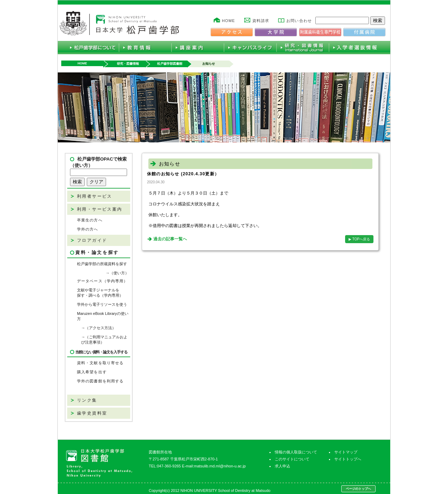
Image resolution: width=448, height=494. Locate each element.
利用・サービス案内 (100, 209)
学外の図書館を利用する (100, 381)
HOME (228, 21)
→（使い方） (117, 273)
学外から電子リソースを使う (102, 304)
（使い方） (81, 165)
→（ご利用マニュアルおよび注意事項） (104, 340)
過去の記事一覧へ (170, 239)
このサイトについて (292, 459)
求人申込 (282, 466)
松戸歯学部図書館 (170, 64)
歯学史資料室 (92, 413)
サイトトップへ (348, 459)
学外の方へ (88, 229)
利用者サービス (95, 196)
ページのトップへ (358, 489)
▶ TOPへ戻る (359, 239)
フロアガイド (92, 240)
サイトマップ (346, 452)
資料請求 (261, 21)
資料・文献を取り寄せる (100, 363)
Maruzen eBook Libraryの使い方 (103, 316)
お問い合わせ (299, 21)
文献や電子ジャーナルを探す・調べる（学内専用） (100, 293)
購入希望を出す (92, 372)
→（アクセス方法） (99, 328)
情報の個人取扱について (296, 452)
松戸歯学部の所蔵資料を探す (102, 264)
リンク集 (87, 400)
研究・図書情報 (128, 64)
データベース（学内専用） (102, 281)
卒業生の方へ (90, 220)
